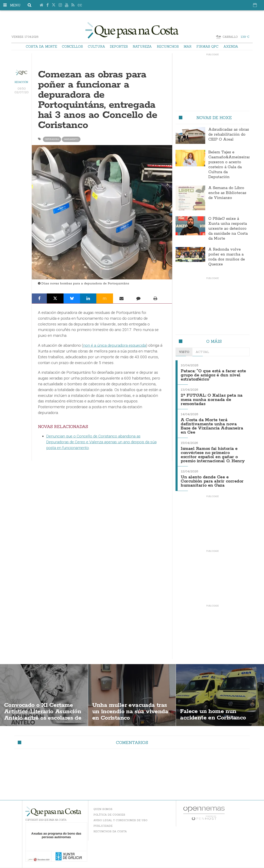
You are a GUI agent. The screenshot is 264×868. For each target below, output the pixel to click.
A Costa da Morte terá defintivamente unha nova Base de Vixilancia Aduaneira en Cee (212, 426)
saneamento (71, 139)
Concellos (72, 46)
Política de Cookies (109, 815)
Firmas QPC (207, 46)
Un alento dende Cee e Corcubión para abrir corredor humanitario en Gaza (212, 481)
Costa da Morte (41, 46)
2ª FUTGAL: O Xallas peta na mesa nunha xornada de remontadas (212, 400)
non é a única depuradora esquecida (115, 345)
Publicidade (103, 826)
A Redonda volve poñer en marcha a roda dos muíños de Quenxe (227, 257)
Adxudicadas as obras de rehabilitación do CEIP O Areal (229, 135)
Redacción (21, 82)
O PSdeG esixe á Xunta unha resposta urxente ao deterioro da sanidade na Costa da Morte (228, 229)
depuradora (52, 139)
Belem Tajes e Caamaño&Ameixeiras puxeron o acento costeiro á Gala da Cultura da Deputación (229, 165)
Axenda (231, 46)
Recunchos (168, 46)
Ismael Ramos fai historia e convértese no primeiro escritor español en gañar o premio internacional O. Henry (213, 455)
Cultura (97, 46)
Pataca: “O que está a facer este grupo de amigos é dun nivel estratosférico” (213, 375)
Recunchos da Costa (110, 831)
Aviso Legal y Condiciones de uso (120, 820)
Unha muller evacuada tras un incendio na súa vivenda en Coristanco (130, 712)
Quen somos (103, 809)
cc (80, 5)
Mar (188, 46)
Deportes (119, 46)
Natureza (142, 46)
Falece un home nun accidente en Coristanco (213, 715)
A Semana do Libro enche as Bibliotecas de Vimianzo (227, 193)
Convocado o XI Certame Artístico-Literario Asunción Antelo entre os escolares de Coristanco (43, 715)
